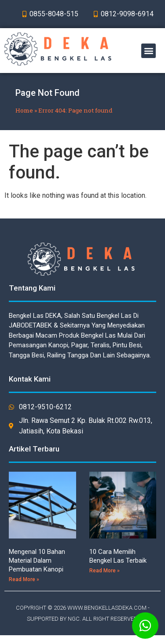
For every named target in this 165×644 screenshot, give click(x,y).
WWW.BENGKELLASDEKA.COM (107, 608)
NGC (74, 619)
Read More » (24, 579)
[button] (148, 51)
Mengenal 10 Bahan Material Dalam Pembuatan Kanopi (37, 560)
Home (24, 110)
